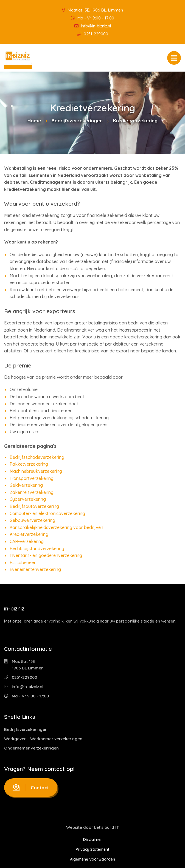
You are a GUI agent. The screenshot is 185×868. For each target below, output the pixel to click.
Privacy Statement (92, 849)
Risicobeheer (23, 562)
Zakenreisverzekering (32, 492)
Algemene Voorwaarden (92, 859)
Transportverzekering (32, 478)
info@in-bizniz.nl (93, 26)
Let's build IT (106, 827)
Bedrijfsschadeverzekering (37, 457)
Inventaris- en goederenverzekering (46, 555)
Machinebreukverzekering (36, 471)
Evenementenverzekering (35, 569)
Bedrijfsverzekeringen (77, 121)
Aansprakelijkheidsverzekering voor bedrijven (56, 527)
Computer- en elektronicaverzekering (47, 513)
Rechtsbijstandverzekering (37, 548)
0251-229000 (93, 34)
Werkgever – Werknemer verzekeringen (43, 739)
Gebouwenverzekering (32, 520)
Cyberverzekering (28, 499)
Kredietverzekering (29, 534)
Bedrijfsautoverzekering (34, 506)
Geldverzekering (26, 485)
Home (34, 121)
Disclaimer (93, 839)
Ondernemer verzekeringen (31, 748)
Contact (31, 788)
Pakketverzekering (29, 464)
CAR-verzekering (27, 541)
